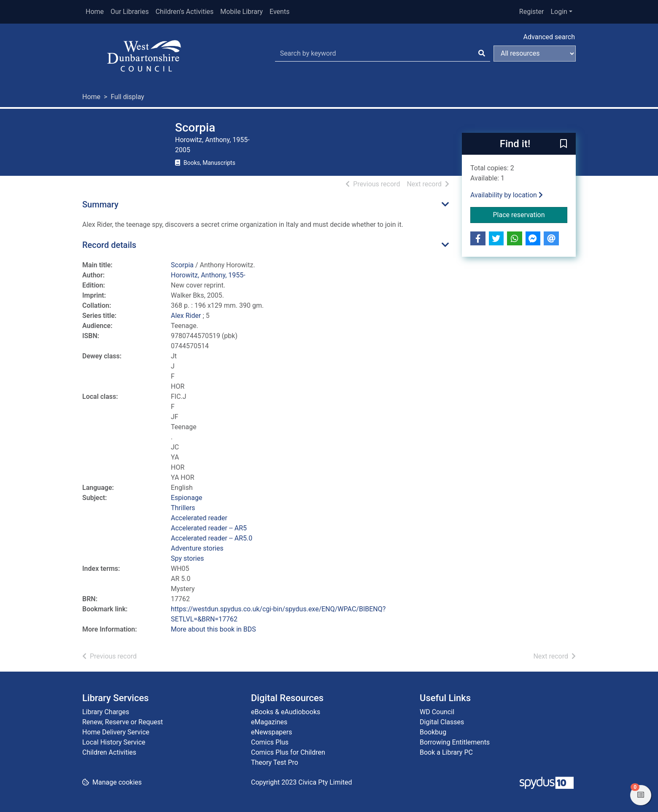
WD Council (437, 712)
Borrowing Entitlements (455, 742)
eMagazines (269, 722)
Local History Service (114, 742)
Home (95, 12)
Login (559, 12)
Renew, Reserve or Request (123, 722)
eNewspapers (272, 732)
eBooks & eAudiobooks (286, 712)
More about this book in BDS (213, 629)
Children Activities (109, 752)
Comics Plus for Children (288, 752)
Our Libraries (130, 12)
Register (532, 12)
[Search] (482, 54)
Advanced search (549, 37)
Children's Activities (185, 12)
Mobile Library (241, 12)
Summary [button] (100, 204)
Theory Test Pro (275, 762)
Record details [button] (109, 245)
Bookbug (433, 732)
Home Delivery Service (116, 732)
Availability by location (507, 195)
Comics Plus (270, 742)
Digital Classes (442, 722)
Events (279, 12)
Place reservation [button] (530, 214)
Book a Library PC (446, 752)
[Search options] (535, 54)
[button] (564, 144)
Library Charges (106, 712)
